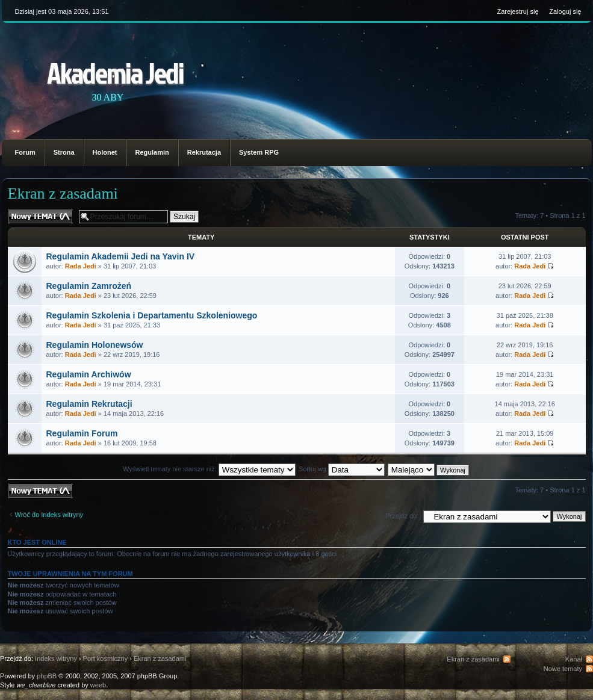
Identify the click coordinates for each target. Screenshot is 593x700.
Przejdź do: (402, 516)
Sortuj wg (342, 469)
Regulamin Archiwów (89, 374)
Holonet (105, 152)
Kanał (574, 659)
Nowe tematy (563, 669)
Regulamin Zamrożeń (89, 286)
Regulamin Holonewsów (95, 345)
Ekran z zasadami (63, 194)
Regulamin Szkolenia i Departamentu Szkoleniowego (152, 315)
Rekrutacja (204, 152)
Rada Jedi (81, 266)
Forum (25, 152)
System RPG (259, 152)
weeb (98, 685)
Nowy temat (40, 216)
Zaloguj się (565, 11)
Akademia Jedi (115, 73)
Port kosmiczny (106, 658)
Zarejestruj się (517, 11)
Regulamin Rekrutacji (89, 404)
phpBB (47, 676)
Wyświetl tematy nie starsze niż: (209, 469)
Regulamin (152, 152)
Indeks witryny (56, 658)
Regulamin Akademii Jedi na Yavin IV (121, 256)
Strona (64, 152)
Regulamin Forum (82, 433)
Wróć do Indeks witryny (49, 515)
